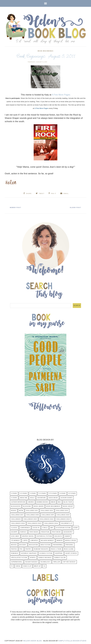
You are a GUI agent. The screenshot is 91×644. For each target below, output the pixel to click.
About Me (24, 498)
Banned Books (43, 502)
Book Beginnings (46, 51)
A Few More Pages (61, 95)
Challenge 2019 (48, 515)
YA (44, 566)
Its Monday (15, 540)
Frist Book (56, 532)
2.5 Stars (24, 493)
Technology (45, 562)
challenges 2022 (47, 519)
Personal (70, 545)
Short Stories (71, 553)
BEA (59, 502)
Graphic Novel (28, 536)
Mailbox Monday (47, 540)
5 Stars (14, 498)
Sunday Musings (45, 558)
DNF (52, 528)
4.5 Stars (72, 493)
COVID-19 (36, 528)
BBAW (53, 502)
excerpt (14, 532)
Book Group (68, 506)
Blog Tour (68, 502)
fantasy (23, 532)
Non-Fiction (45, 545)
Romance (15, 553)
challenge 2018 (32, 515)
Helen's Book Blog (32, 641)
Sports (33, 558)
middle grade (71, 540)
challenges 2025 (35, 523)
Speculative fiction (19, 558)
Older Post (75, 207)
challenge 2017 (17, 515)
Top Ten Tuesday (69, 562)
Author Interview (18, 502)
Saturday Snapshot (29, 553)
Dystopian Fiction (63, 528)
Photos (14, 549)
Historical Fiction (44, 536)
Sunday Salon (60, 558)
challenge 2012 (47, 511)
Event (76, 528)
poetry (28, 549)
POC (21, 549)
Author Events (67, 498)
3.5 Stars (42, 493)
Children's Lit (67, 523)
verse (18, 566)
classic (14, 528)
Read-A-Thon (56, 549)
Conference (25, 528)
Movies (14, 545)
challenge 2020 (63, 515)
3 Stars (33, 493)
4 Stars (63, 493)
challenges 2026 (51, 523)
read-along (69, 549)
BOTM (21, 511)
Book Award (39, 506)
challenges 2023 (63, 519)
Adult (32, 498)
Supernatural (17, 562)
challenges (16, 519)
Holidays (58, 536)
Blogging (27, 506)
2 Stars (14, 493)
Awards (31, 502)
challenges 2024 (18, 523)
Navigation (33, 545)
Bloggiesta (16, 506)
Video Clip (27, 566)
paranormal (58, 545)
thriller (57, 562)
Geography (68, 532)
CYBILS (45, 528)
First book (34, 532)
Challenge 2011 (32, 511)
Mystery (23, 545)
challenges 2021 (30, 519)
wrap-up (37, 566)
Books (14, 511)
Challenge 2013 (62, 511)
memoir (60, 540)
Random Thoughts (41, 549)
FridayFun (45, 532)
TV (12, 566)
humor (67, 536)
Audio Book (53, 498)
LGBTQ (25, 540)
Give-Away (15, 536)
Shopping (59, 553)
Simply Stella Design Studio (72, 641)
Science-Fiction (46, 553)
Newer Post (16, 207)
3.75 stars (53, 493)
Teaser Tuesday (31, 562)
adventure (42, 498)
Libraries (34, 540)
